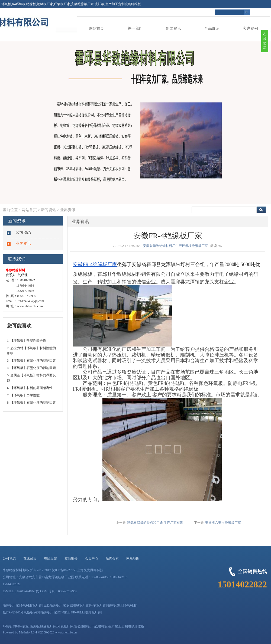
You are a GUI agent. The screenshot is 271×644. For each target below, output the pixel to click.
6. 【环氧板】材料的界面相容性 (30, 388)
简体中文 (263, 12)
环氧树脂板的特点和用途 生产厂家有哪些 (155, 524)
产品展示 (212, 29)
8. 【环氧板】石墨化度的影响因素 (31, 403)
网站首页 (96, 29)
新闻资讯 (173, 29)
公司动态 (23, 232)
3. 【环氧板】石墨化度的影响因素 (31, 361)
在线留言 (30, 558)
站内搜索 (112, 558)
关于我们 (135, 29)
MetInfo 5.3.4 (28, 632)
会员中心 (92, 558)
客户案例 (250, 29)
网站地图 (133, 558)
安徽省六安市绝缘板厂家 (223, 523)
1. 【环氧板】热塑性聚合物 (27, 341)
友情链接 (71, 558)
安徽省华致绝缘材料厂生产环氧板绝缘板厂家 (175, 246)
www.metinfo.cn (66, 632)
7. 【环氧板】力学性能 (23, 395)
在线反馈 (50, 558)
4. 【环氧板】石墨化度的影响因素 (31, 368)
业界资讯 (68, 210)
